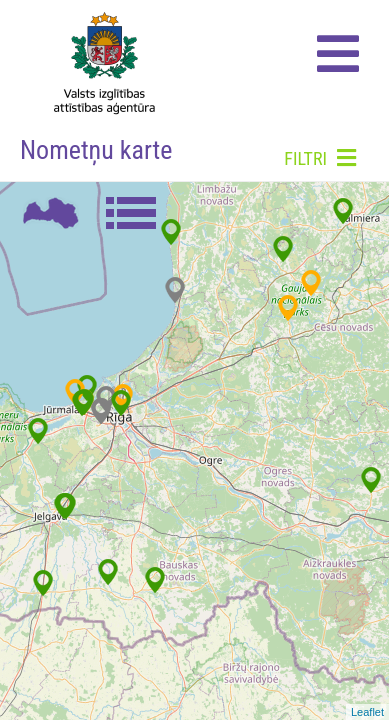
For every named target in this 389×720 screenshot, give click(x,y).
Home (99, 60)
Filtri (320, 158)
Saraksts (130, 212)
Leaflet (367, 712)
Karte (50, 212)
